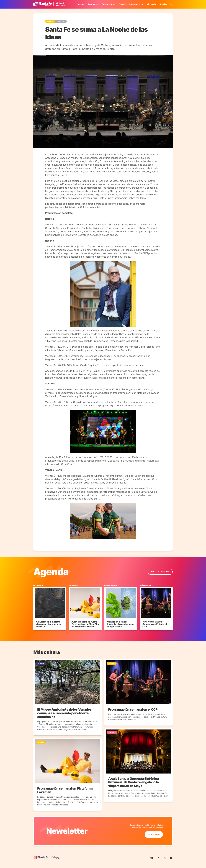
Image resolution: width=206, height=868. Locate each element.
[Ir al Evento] (50, 607)
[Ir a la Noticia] (68, 697)
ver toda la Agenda (160, 572)
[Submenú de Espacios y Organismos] (143, 4)
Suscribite (154, 834)
